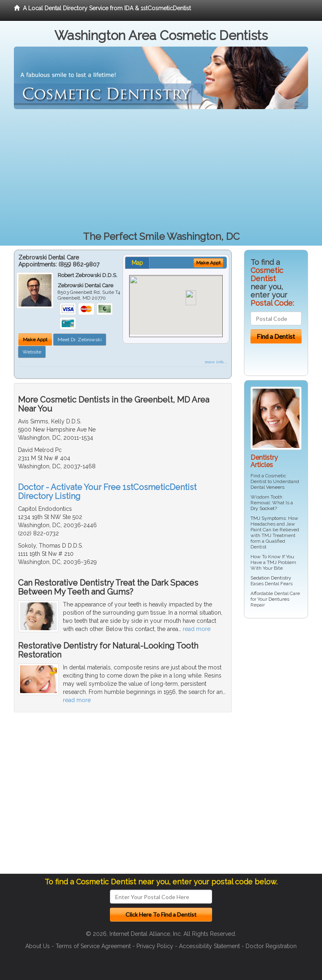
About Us (38, 946)
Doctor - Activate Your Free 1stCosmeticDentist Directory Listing (107, 492)
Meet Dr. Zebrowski (80, 340)
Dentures (279, 599)
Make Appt (35, 340)
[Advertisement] (161, 170)
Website (32, 352)
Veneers (275, 487)
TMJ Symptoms (268, 518)
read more (197, 629)
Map (137, 263)
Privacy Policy (155, 946)
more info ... (216, 362)
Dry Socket (263, 508)
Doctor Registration (271, 946)
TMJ (272, 562)
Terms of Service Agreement (93, 946)
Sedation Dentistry (271, 578)
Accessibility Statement (209, 946)
